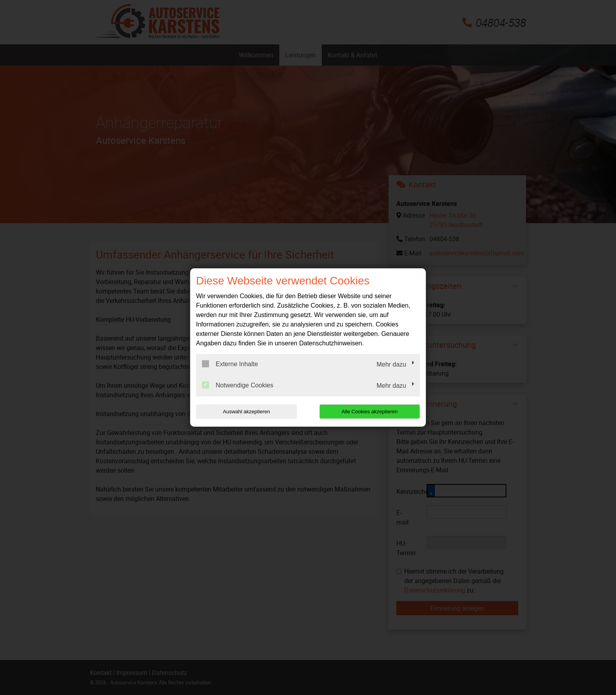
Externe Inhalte (230, 364)
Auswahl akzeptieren (246, 412)
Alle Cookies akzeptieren (369, 412)
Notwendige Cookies (238, 385)
